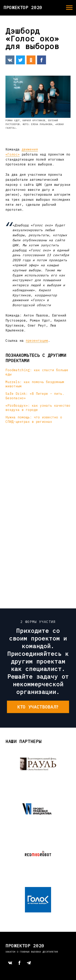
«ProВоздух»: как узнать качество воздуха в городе (38, 408)
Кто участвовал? (38, 707)
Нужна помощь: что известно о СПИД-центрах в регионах (34, 419)
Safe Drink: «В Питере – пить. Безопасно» (35, 396)
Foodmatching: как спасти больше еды (37, 372)
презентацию (37, 341)
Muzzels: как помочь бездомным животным (35, 384)
